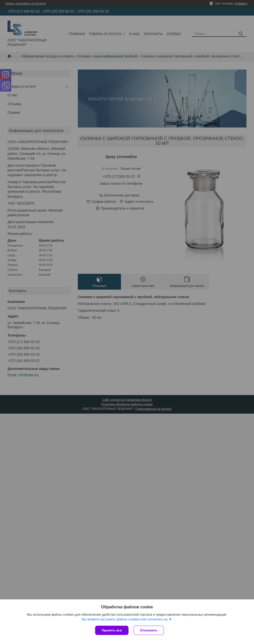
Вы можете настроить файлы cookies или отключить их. (125, 619)
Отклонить (149, 630)
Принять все (112, 630)
